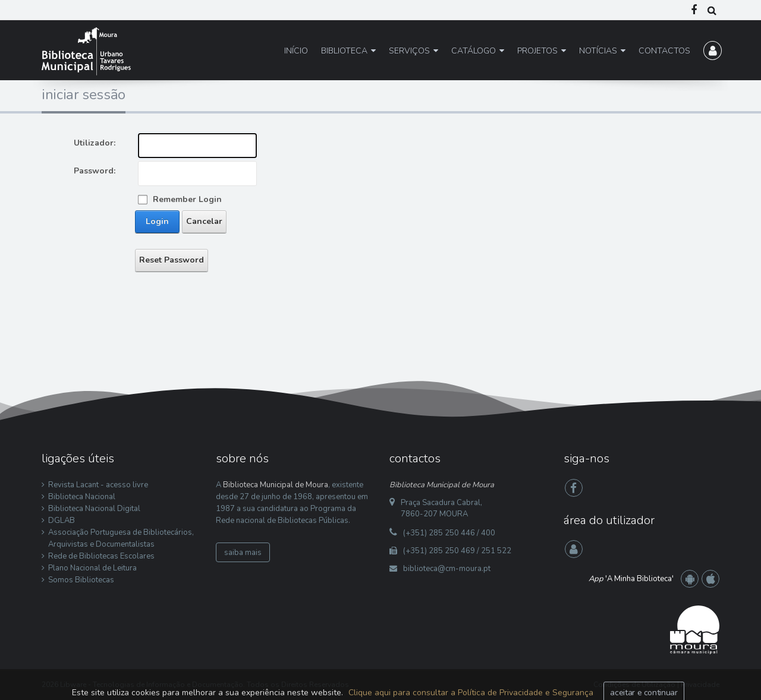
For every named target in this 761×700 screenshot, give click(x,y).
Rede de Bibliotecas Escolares (101, 556)
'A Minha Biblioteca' (631, 579)
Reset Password (172, 260)
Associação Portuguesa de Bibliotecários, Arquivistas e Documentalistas (121, 538)
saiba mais (243, 553)
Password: (95, 171)
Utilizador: (95, 143)
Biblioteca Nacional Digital (94, 509)
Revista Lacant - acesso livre (98, 485)
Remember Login (187, 199)
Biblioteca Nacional (82, 497)
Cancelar (204, 221)
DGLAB (62, 521)
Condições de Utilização (634, 685)
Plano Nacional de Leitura (92, 568)
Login (157, 221)
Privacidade (700, 685)
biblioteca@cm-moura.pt (447, 569)
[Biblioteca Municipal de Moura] (86, 51)
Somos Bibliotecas (81, 580)
